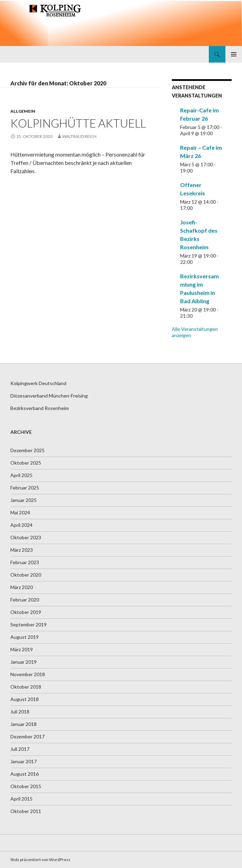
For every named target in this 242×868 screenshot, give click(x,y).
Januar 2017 (24, 761)
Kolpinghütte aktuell (78, 123)
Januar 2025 (24, 500)
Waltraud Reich (79, 136)
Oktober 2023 (26, 537)
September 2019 (29, 624)
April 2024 (21, 525)
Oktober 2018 (26, 687)
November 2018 (28, 674)
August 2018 (25, 699)
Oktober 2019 (26, 612)
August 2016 (25, 774)
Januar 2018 (24, 724)
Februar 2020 (25, 600)
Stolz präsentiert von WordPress (40, 860)
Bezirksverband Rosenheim (40, 408)
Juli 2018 (20, 712)
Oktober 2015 (26, 786)
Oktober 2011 (26, 811)
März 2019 (22, 649)
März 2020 (22, 587)
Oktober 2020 (26, 575)
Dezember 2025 (27, 450)
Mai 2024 (20, 512)
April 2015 (21, 799)
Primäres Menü (234, 54)
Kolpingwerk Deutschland (38, 383)
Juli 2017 (20, 749)
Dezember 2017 (27, 736)
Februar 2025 (25, 488)
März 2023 (22, 550)
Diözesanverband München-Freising (49, 396)
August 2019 (25, 637)
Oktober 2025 (26, 463)
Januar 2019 (24, 662)
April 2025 (21, 475)
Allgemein (23, 111)
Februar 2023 (25, 562)
